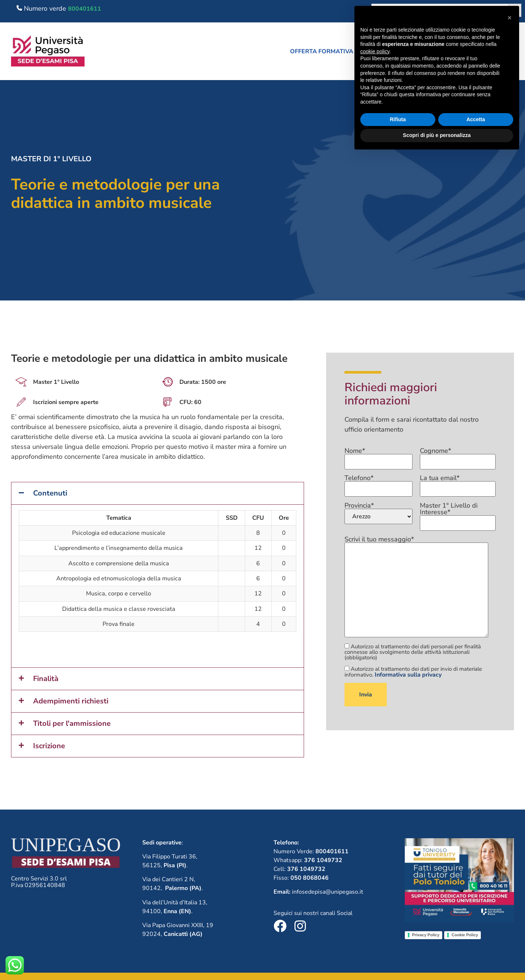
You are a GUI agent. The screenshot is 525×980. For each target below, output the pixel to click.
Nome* (379, 457)
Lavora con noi (447, 51)
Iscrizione (49, 746)
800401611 (85, 9)
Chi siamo (391, 51)
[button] (325, 51)
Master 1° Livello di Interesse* (458, 515)
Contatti (503, 51)
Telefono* (379, 484)
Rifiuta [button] (398, 944)
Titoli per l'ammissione (72, 723)
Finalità (46, 679)
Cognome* (458, 457)
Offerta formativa (325, 51)
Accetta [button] (476, 944)
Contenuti (50, 493)
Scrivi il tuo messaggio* (416, 587)
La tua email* (458, 484)
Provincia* (379, 513)
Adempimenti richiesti (71, 701)
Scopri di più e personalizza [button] (437, 960)
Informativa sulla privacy (408, 675)
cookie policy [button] (375, 876)
